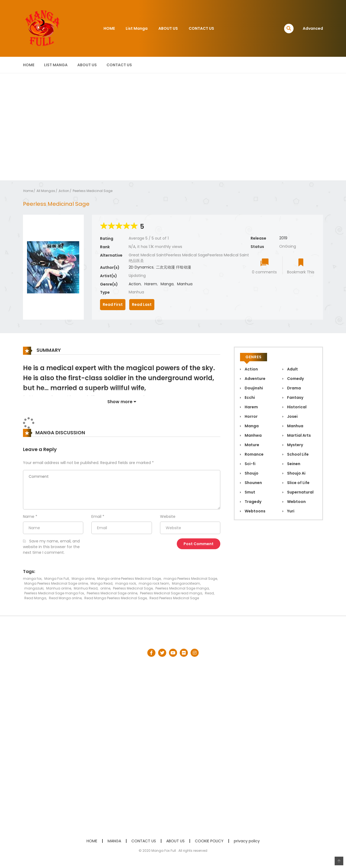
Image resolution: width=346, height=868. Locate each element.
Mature (252, 445)
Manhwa (253, 435)
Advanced (313, 28)
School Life (297, 454)
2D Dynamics (141, 267)
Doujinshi (253, 388)
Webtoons (255, 511)
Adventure (255, 379)
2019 (283, 238)
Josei (292, 416)
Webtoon (296, 502)
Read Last (142, 304)
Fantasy (295, 397)
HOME (109, 28)
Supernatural (300, 492)
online (105, 588)
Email (96, 516)
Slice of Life (298, 483)
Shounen (253, 483)
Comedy (295, 379)
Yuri (290, 511)
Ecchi (249, 397)
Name (29, 516)
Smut (249, 492)
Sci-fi (250, 464)
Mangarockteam (186, 583)
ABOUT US (168, 28)
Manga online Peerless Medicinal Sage (129, 579)
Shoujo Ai (296, 473)
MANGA (114, 841)
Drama (294, 388)
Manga (167, 284)
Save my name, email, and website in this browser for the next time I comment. (51, 547)
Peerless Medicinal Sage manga (182, 588)
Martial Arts (299, 435)
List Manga (137, 28)
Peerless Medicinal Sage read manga (171, 593)
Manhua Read (86, 588)
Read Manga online (65, 598)
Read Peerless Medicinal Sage (174, 598)
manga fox (32, 579)
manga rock (126, 583)
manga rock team (154, 583)
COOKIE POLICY (209, 841)
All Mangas (46, 191)
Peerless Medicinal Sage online (112, 593)
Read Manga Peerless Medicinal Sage (116, 598)
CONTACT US (201, 28)
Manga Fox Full (57, 579)
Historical (296, 407)
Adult (292, 369)
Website (168, 516)
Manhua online (59, 588)
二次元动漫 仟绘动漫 (174, 267)
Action (64, 191)
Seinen (293, 464)
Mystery (295, 445)
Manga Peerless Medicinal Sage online (56, 583)
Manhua (185, 284)
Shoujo (251, 473)
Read (209, 593)
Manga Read (102, 583)
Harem (151, 284)
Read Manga (35, 598)
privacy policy (247, 841)
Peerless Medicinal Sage (93, 191)
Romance (254, 454)
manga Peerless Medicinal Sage (190, 579)
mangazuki (34, 588)
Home (28, 191)
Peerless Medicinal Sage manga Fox (54, 593)
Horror (251, 416)
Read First (113, 304)
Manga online (83, 579)
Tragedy (253, 502)
